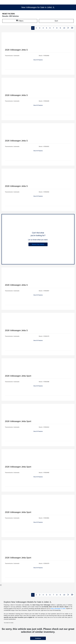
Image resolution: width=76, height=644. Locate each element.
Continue (38, 638)
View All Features (38, 60)
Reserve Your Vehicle (38, 244)
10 (64, 28)
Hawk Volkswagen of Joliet (58, 609)
